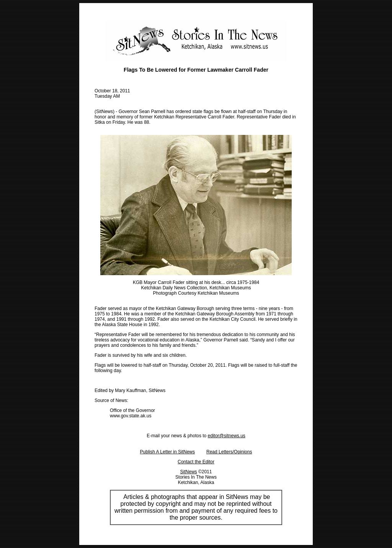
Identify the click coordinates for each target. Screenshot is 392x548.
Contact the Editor (196, 462)
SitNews (189, 472)
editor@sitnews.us (227, 436)
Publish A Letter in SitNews (167, 452)
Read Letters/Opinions (229, 452)
